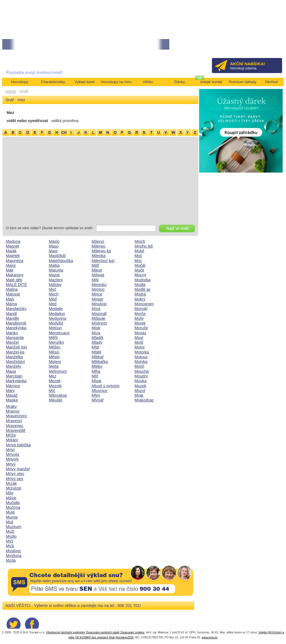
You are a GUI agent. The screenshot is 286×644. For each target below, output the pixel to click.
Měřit (53, 338)
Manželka (14, 357)
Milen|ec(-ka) (103, 261)
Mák (10, 270)
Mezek (55, 381)
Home (11, 91)
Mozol (140, 391)
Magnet (13, 246)
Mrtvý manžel (18, 469)
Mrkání (12, 440)
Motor (140, 347)
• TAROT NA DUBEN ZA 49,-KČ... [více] (117, 44)
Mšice (11, 498)
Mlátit (96, 352)
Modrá (140, 294)
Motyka (141, 362)
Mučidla (13, 503)
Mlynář (98, 400)
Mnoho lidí (144, 246)
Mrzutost (14, 488)
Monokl (141, 309)
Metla (54, 366)
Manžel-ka (15, 352)
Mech (54, 294)
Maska (12, 400)
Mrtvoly (12, 459)
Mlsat (96, 381)
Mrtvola (12, 454)
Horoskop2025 (125, 637)
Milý (95, 280)
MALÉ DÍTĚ (16, 285)
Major (11, 265)
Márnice (13, 386)
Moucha (142, 371)
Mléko (97, 366)
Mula (10, 512)
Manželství (15, 362)
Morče (140, 314)
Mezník (55, 386)
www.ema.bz (210, 637)
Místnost (99, 323)
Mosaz (140, 333)
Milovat (98, 275)
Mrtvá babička (18, 445)
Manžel (12, 342)
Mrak (139, 395)
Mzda (11, 560)
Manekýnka (16, 328)
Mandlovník (16, 323)
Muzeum (14, 527)
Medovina (57, 318)
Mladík (97, 338)
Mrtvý (11, 464)
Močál (140, 265)
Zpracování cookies (132, 632)
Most (139, 338)
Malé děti (14, 280)
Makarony (15, 275)
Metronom (58, 371)
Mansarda (15, 338)
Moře (139, 318)
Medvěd (56, 323)
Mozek (140, 386)
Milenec (99, 246)
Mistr (96, 328)
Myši (10, 546)
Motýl (139, 366)
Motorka (142, 352)
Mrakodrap (144, 400)
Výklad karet (85, 82)
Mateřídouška (61, 261)
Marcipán (14, 376)
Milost (97, 270)
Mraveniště (16, 430)
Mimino (98, 289)
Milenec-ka (101, 251)
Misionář (99, 314)
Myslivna (14, 556)
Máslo (54, 241)
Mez (52, 376)
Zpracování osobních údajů (103, 632)
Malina (12, 289)
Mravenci (14, 421)
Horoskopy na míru (116, 82)
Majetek (13, 256)
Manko (12, 333)
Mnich (140, 241)
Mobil (139, 251)
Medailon (57, 314)
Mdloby (55, 285)
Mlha (96, 371)
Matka (54, 265)
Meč (52, 289)
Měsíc (54, 352)
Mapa (11, 371)
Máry (10, 391)
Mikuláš (56, 400)
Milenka (99, 256)
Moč (138, 256)
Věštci (148, 82)
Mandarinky (16, 309)
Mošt (139, 342)
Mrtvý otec (15, 474)
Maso (54, 246)
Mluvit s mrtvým (106, 386)
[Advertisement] (100, 182)
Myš (9, 541)
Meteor (55, 362)
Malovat (13, 294)
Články (179, 82)
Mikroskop (58, 395)
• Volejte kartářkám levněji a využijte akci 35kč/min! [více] (44, 44)
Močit (139, 270)
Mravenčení (16, 416)
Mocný (140, 275)
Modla (140, 285)
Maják (11, 251)
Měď (53, 299)
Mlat (95, 347)
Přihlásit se (269, 46)
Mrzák (11, 483)
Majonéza (14, 261)
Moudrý (141, 376)
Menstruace (59, 333)
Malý (10, 299)
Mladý (97, 342)
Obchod (271, 82)
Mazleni (56, 280)
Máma (11, 304)
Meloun (55, 328)
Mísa (96, 309)
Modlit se (143, 289)
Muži (10, 531)
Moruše (141, 328)
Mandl (11, 314)
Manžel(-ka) (16, 347)
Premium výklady (243, 82)
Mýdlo (11, 536)
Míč (52, 391)
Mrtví (10, 450)
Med (53, 304)
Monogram (144, 304)
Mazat (54, 275)
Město (54, 357)
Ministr (97, 299)
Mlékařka (100, 362)
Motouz (141, 357)
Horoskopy (20, 82)
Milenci (98, 241)
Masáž (12, 395)
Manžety (13, 366)
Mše (10, 493)
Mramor (13, 411)
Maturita (56, 270)
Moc (138, 261)
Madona (13, 241)
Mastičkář (57, 256)
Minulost (99, 304)
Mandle (12, 318)
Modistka (143, 280)
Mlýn (96, 395)
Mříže (11, 435)
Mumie (12, 517)
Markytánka (16, 381)
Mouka (140, 381)
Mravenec (15, 426)
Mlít (95, 376)
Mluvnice (100, 391)
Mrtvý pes (14, 479)
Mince (97, 294)
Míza (96, 333)
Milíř (95, 265)
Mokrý (140, 299)
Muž (10, 522)
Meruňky (56, 342)
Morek (140, 323)
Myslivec (14, 551)
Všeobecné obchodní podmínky (65, 632)
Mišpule (99, 318)
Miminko (99, 285)
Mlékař (98, 357)
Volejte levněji (211, 82)
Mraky (11, 406)
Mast (53, 251)
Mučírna (13, 507)
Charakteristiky (53, 82)
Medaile (56, 309)
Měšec (55, 347)
